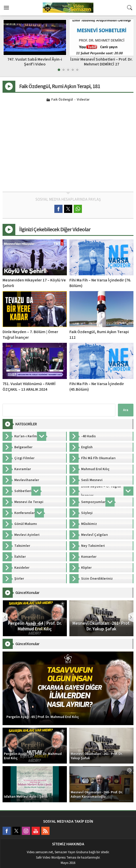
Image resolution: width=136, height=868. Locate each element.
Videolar (83, 100)
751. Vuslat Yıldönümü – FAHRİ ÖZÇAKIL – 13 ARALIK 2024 (29, 387)
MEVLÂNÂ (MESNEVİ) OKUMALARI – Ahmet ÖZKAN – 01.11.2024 (35, 62)
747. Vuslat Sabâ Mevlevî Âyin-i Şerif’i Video (101, 62)
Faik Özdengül (62, 100)
